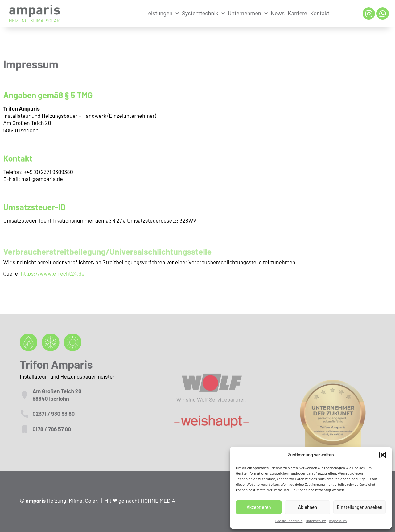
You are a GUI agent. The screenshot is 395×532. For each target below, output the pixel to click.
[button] (383, 455)
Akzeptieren (259, 507)
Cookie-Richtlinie (289, 521)
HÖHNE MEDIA (158, 501)
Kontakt (320, 13)
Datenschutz (316, 521)
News (278, 13)
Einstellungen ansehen (360, 507)
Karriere (297, 13)
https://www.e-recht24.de (53, 273)
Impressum (338, 521)
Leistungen (162, 14)
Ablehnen (307, 507)
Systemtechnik (203, 14)
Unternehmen (248, 14)
